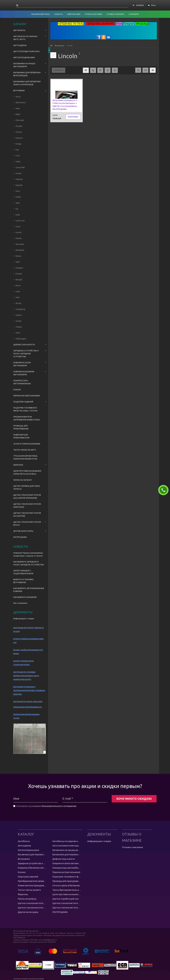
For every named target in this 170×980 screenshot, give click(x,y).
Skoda (18, 303)
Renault (19, 280)
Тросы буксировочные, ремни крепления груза (25, 457)
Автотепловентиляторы (26, 51)
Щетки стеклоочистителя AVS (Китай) (27, 514)
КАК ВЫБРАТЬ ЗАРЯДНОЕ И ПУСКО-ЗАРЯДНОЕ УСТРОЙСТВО (29, 563)
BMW (18, 114)
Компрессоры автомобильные (22, 382)
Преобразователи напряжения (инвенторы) (26, 418)
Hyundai (19, 185)
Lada (17, 215)
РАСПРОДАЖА (20, 537)
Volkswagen (21, 339)
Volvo (18, 333)
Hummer (19, 179)
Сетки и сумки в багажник (27, 444)
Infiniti (18, 197)
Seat (17, 297)
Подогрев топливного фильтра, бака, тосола (25, 409)
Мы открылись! (20, 603)
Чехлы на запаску (23, 480)
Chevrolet (20, 120)
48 (153, 70)
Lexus (18, 226)
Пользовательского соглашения (59, 806)
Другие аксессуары (23, 531)
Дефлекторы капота (24, 345)
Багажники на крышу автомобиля (24, 65)
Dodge (18, 144)
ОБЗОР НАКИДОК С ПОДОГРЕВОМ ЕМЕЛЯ (23, 572)
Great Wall (20, 167)
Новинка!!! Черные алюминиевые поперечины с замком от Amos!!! (28, 554)
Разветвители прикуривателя (21, 436)
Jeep (17, 203)
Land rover (20, 221)
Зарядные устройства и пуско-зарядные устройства (26, 354)
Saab (18, 291)
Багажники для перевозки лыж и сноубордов (27, 83)
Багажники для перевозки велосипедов (27, 74)
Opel (17, 262)
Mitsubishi (20, 250)
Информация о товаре (24, 618)
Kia (17, 209)
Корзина (140, 5)
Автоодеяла (20, 45)
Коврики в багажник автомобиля (24, 373)
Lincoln (18, 232)
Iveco (18, 191)
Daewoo (19, 138)
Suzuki (18, 321)
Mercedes (20, 244)
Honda (18, 173)
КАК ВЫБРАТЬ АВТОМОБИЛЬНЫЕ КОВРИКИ (29, 590)
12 (138, 70)
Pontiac (19, 274)
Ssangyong (20, 309)
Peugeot (19, 268)
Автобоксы (19, 30)
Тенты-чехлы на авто (25, 450)
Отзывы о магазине (132, 847)
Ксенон (17, 390)
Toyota (18, 327)
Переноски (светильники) (27, 396)
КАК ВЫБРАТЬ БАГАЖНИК (25, 597)
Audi (17, 108)
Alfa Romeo (20, 102)
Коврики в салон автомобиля (22, 364)
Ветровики (19, 90)
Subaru (18, 315)
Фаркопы (18, 465)
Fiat (17, 150)
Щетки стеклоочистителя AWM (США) (27, 505)
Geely (18, 161)
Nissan (18, 256)
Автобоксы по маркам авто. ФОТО (25, 38)
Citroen (18, 132)
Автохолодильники (24, 57)
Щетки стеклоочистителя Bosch (27, 523)
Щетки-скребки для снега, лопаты (27, 487)
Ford (17, 156)
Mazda (18, 238)
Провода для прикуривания (21, 427)
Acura (18, 97)
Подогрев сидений (23, 402)
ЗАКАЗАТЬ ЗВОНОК (165, 490)
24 (145, 70)
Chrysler (19, 126)
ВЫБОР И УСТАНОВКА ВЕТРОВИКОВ (23, 581)
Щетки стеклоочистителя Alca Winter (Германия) (27, 496)
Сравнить (59, 70)
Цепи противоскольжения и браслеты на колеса (27, 472)
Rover (18, 285)
